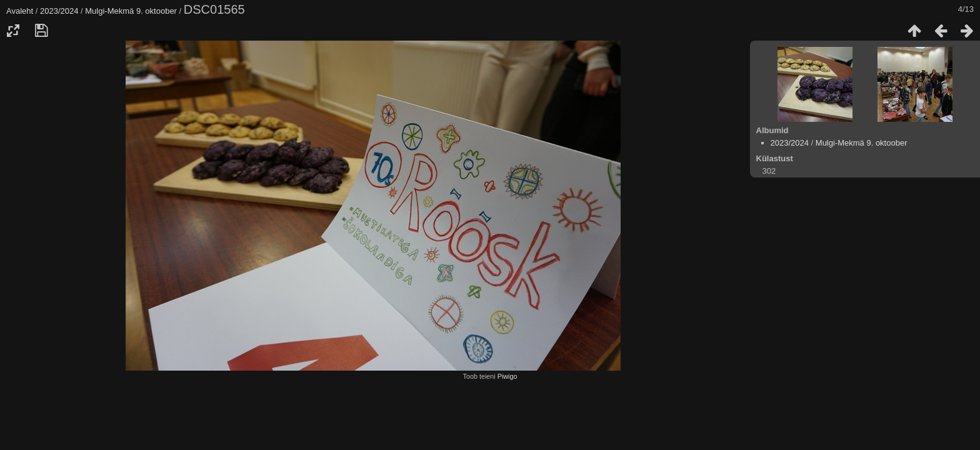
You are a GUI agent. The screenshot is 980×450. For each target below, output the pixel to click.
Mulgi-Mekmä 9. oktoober (131, 11)
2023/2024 (59, 11)
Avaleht (20, 11)
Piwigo (507, 376)
